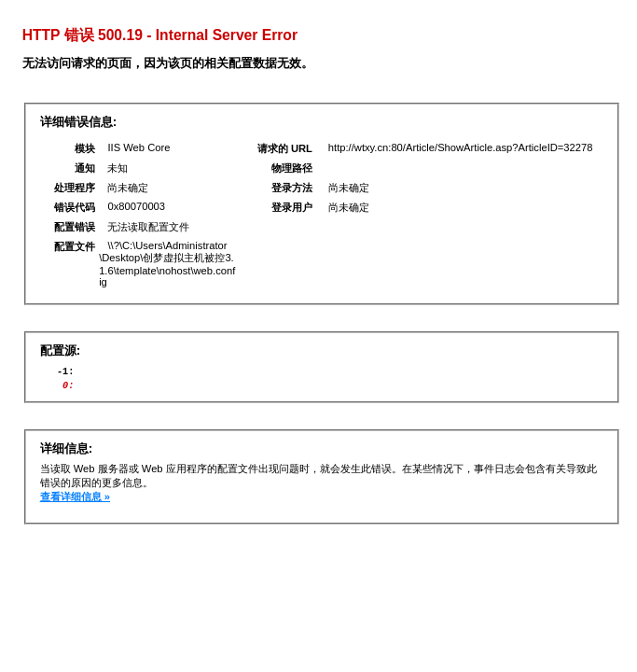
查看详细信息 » (75, 502)
